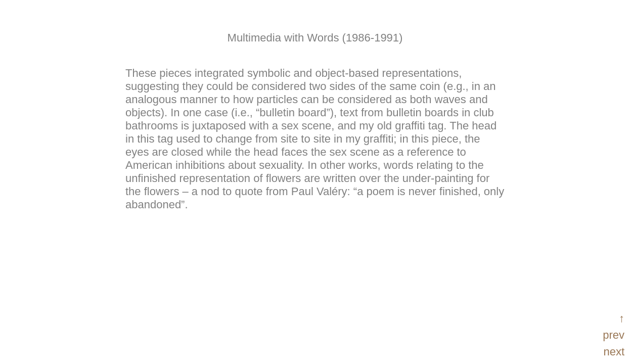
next (614, 352)
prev (614, 335)
